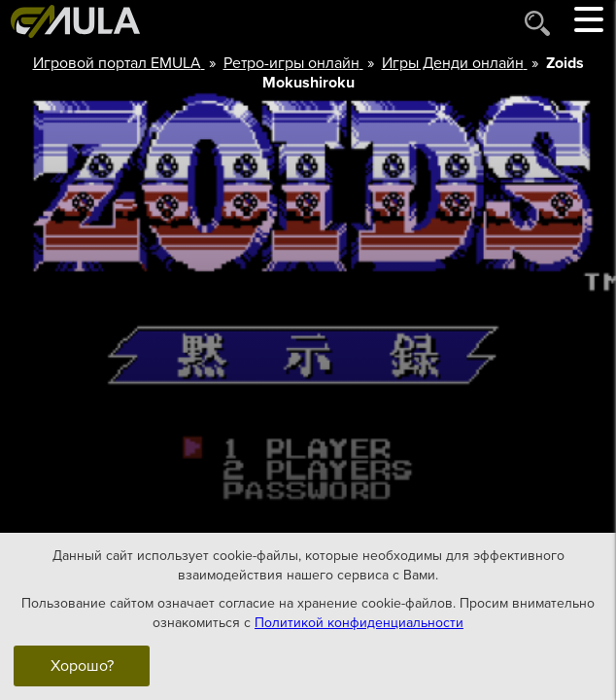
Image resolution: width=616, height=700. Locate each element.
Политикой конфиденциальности (359, 622)
